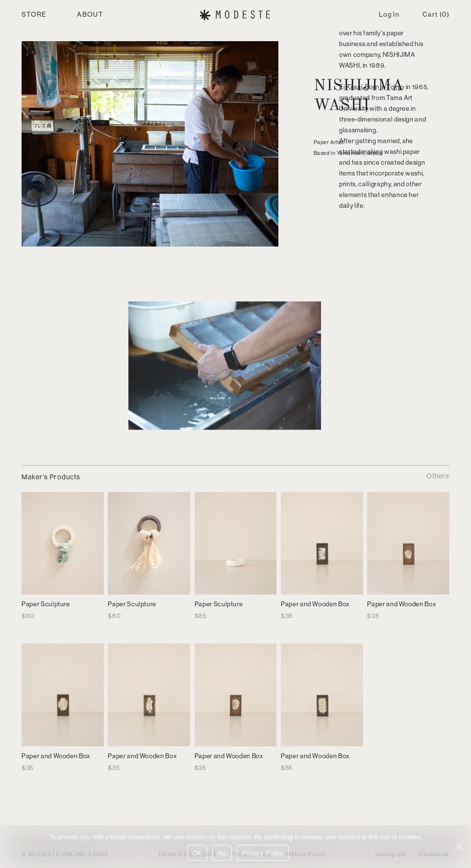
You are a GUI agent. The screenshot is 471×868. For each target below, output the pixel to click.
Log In (389, 14)
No (222, 853)
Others (438, 476)
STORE (34, 14)
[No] (459, 846)
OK (197, 853)
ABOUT (90, 14)
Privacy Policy (263, 853)
